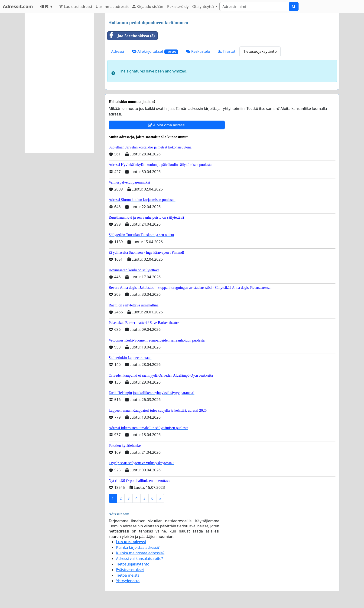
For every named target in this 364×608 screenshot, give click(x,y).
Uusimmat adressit (112, 7)
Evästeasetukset (130, 570)
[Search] (254, 7)
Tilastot (227, 51)
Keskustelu (198, 51)
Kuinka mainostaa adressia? (140, 553)
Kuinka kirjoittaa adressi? (138, 547)
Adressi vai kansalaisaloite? (140, 559)
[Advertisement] (59, 83)
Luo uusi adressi (75, 7)
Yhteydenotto (128, 581)
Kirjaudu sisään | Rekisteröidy (160, 7)
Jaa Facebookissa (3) (131, 36)
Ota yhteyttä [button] (203, 7)
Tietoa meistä (128, 575)
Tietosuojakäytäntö (260, 51)
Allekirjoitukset (155, 51)
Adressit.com (18, 6)
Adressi (118, 51)
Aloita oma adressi (167, 125)
